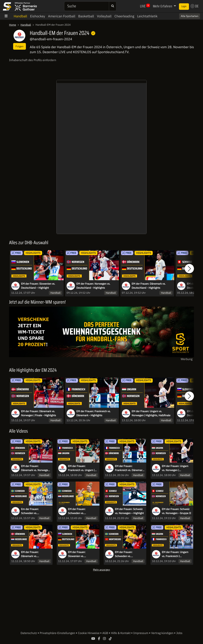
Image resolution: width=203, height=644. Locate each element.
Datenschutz (29, 633)
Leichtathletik (147, 16)
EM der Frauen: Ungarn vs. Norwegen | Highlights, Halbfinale (151, 413)
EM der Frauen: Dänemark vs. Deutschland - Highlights (149, 286)
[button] (189, 269)
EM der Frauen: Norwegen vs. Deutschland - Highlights (93, 286)
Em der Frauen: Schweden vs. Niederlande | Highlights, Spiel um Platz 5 (35, 511)
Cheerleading (124, 16)
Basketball (86, 16)
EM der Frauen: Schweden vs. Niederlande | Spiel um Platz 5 (81, 511)
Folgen (20, 46)
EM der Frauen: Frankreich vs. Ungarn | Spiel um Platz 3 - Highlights (81, 468)
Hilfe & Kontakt (121, 633)
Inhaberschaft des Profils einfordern (33, 60)
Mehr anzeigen (101, 570)
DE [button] (194, 6)
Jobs (179, 633)
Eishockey (38, 16)
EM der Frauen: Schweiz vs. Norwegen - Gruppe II (176, 511)
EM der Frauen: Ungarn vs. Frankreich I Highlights (175, 554)
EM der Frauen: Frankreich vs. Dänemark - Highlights (94, 413)
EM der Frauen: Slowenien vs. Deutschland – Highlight (38, 286)
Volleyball (104, 16)
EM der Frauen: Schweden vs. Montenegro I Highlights (129, 554)
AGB (105, 633)
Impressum (141, 633)
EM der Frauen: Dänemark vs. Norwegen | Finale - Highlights (39, 413)
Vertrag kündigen (163, 633)
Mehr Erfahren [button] (163, 6)
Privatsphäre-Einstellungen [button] (58, 633)
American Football (62, 16)
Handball (20, 16)
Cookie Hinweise (89, 633)
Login (184, 6)
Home (13, 25)
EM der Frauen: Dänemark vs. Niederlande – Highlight (35, 554)
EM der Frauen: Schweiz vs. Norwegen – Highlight (129, 511)
